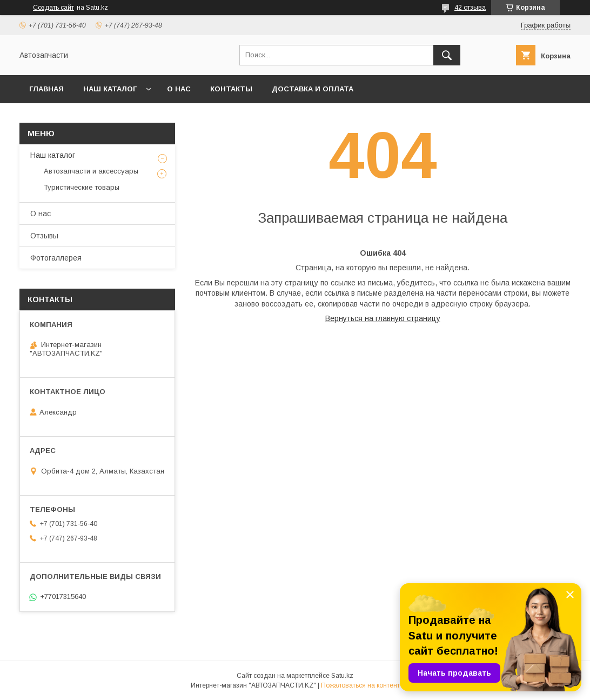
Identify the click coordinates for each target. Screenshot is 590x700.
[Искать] (447, 55)
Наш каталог (110, 89)
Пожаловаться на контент (360, 685)
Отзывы (44, 236)
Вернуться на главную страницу (383, 318)
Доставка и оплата (313, 89)
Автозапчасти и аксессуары (91, 171)
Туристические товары (82, 187)
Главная (46, 89)
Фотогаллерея (56, 258)
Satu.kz (342, 676)
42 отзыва (470, 8)
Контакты (231, 89)
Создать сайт (53, 8)
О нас (179, 89)
